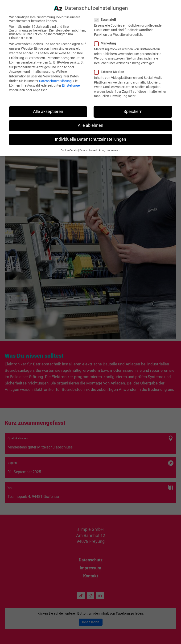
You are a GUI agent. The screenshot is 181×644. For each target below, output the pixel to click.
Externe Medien (111, 69)
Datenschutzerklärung (55, 78)
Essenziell (107, 17)
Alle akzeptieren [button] (48, 109)
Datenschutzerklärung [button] (92, 148)
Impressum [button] (113, 148)
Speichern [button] (133, 109)
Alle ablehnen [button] (90, 123)
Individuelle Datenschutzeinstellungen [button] (90, 137)
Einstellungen (72, 83)
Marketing (107, 41)
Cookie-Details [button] (69, 148)
